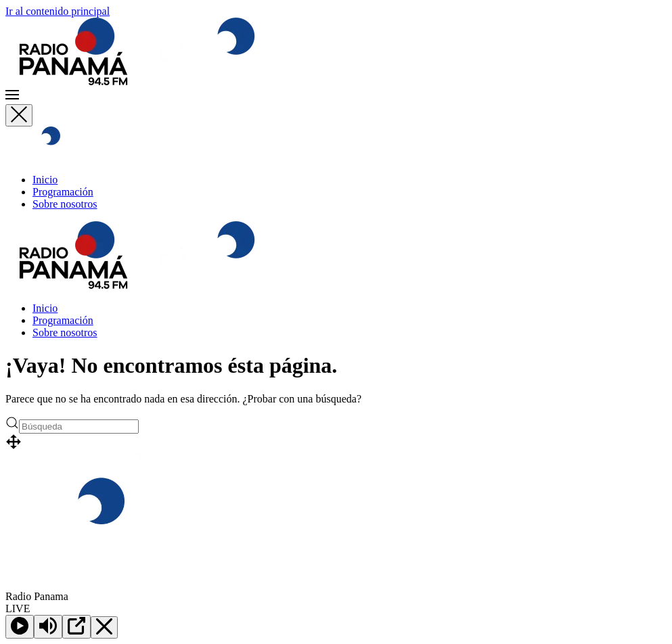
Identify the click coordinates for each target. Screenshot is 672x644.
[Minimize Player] (104, 627)
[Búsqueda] (79, 427)
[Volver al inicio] (145, 82)
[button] (336, 96)
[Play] (20, 627)
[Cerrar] (19, 115)
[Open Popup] (76, 627)
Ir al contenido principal (58, 11)
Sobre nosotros (65, 204)
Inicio (45, 180)
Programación (63, 192)
